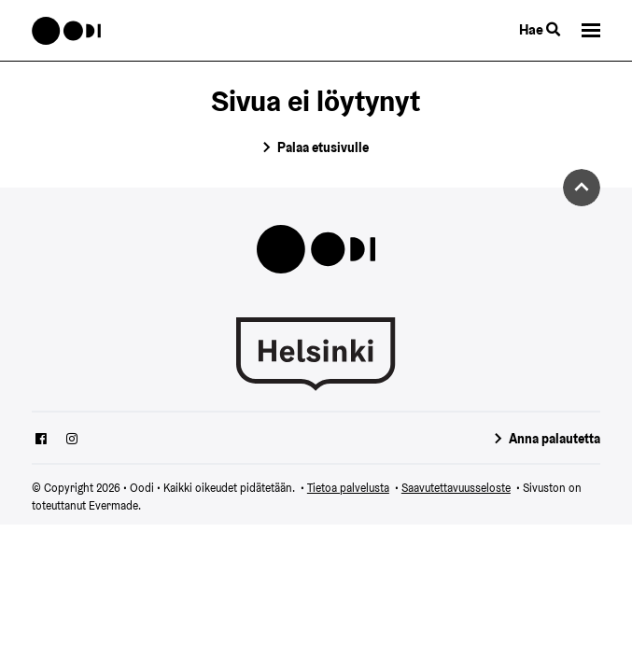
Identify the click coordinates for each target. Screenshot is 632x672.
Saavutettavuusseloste (456, 488)
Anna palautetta (555, 439)
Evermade (113, 505)
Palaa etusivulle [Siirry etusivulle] (323, 147)
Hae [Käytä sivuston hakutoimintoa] (540, 29)
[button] (591, 30)
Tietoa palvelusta (348, 488)
